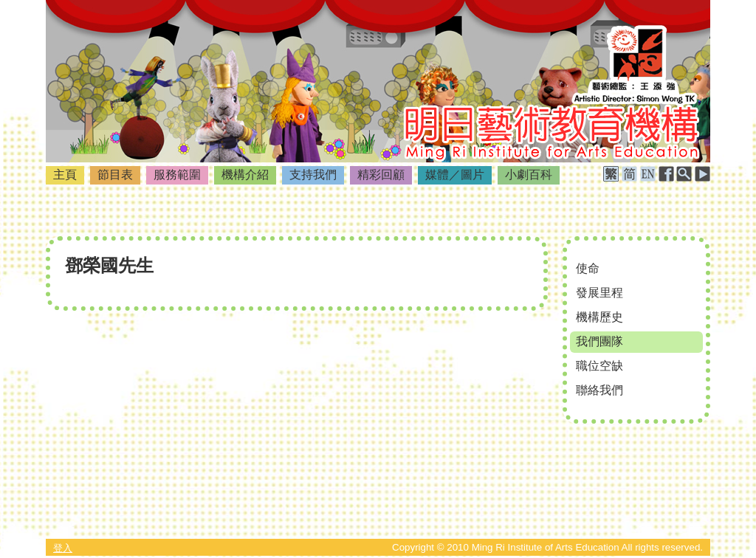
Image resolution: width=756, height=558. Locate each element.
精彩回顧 (381, 175)
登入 (63, 548)
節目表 (115, 175)
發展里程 (599, 293)
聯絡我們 (599, 390)
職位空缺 (599, 366)
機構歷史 (599, 317)
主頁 (65, 175)
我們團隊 (599, 341)
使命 (588, 268)
